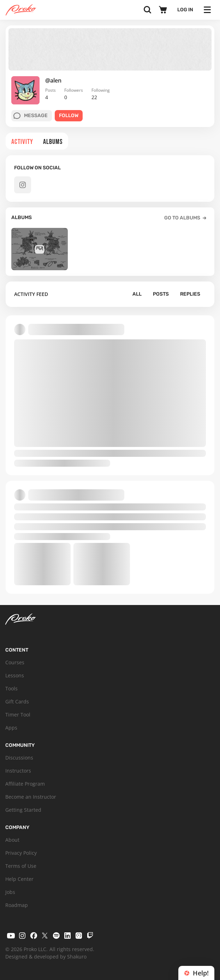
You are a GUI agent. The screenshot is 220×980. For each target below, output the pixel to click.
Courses (15, 662)
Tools (11, 688)
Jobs (10, 892)
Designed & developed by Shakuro (46, 957)
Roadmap (17, 905)
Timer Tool (18, 715)
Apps (11, 728)
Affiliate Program (25, 784)
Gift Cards (17, 701)
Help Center (19, 879)
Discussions (19, 758)
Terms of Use (21, 866)
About (12, 840)
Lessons (15, 675)
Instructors (18, 771)
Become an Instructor (31, 797)
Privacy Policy (21, 853)
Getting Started (23, 810)
